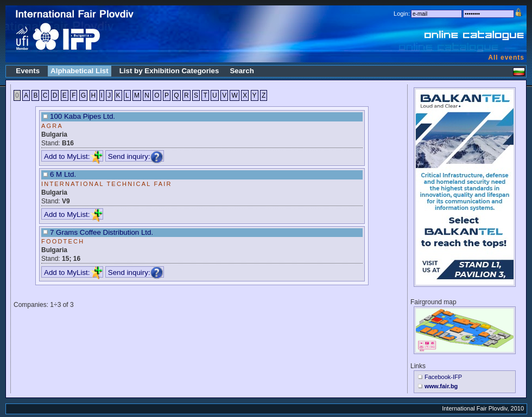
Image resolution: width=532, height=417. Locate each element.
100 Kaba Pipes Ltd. (83, 116)
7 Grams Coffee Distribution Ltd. (102, 232)
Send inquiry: (136, 156)
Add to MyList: (73, 156)
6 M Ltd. (63, 174)
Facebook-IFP (443, 377)
